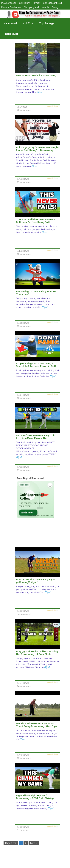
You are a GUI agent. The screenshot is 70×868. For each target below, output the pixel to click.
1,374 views (23, 683)
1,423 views (23, 467)
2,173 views (23, 251)
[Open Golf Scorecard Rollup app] (36, 500)
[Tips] (39, 92)
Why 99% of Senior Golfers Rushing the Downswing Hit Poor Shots (37, 653)
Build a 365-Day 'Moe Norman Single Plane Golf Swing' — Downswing (37, 149)
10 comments (24, 254)
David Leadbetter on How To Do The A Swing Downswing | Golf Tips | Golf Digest (37, 726)
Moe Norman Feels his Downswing (36, 76)
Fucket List (11, 34)
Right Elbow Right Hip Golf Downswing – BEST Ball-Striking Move (35, 798)
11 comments (24, 182)
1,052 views (23, 611)
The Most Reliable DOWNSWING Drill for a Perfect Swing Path (35, 221)
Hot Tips (28, 23)
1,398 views (23, 323)
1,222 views (23, 827)
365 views (22, 107)
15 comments (24, 326)
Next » (34, 843)
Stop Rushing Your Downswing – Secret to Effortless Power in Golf (36, 365)
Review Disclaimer (11, 7)
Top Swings (47, 23)
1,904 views (23, 395)
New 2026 (10, 23)
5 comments (23, 830)
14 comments (24, 686)
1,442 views (23, 755)
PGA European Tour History (16, 3)
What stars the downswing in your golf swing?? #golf (36, 581)
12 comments (24, 758)
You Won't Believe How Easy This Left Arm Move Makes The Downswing (36, 438)
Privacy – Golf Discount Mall (47, 3)
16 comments (24, 398)
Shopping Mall (31, 7)
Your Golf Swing (50, 7)
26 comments (24, 110)
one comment (24, 614)
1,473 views (23, 179)
